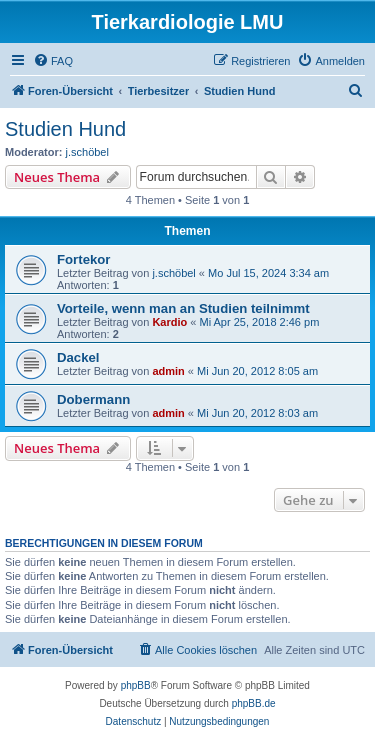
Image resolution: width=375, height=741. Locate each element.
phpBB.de (254, 703)
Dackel (78, 357)
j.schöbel (87, 152)
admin (168, 371)
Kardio (169, 322)
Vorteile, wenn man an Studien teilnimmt (183, 308)
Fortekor (84, 259)
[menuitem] (53, 61)
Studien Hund (65, 129)
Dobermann (93, 399)
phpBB (136, 685)
